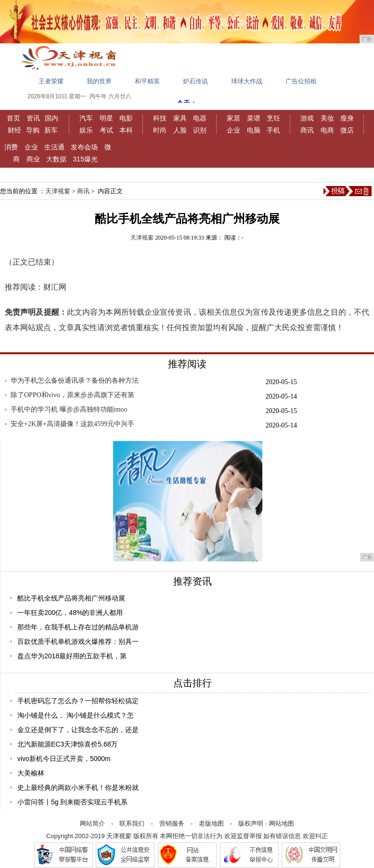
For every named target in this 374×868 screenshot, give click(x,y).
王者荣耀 (51, 81)
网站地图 (282, 823)
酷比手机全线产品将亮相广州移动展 (71, 598)
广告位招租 (301, 81)
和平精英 (147, 81)
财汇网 (55, 287)
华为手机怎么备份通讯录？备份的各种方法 (75, 381)
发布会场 (84, 147)
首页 (13, 118)
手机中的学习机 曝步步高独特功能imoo (69, 409)
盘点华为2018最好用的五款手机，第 (72, 656)
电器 (200, 118)
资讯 (33, 118)
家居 (233, 118)
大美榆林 (31, 773)
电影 (126, 118)
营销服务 (172, 823)
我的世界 (99, 81)
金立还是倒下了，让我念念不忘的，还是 (78, 730)
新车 (51, 130)
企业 (233, 130)
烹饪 (273, 118)
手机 (273, 130)
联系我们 (132, 823)
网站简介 (92, 823)
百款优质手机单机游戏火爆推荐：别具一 (78, 641)
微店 (347, 130)
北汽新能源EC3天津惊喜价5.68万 (67, 744)
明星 (106, 118)
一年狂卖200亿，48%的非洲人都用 (70, 613)
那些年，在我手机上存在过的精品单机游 (78, 627)
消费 (11, 147)
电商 (327, 130)
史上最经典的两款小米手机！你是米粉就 (78, 788)
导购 (33, 130)
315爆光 (85, 159)
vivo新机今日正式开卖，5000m (64, 759)
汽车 (86, 118)
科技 (160, 118)
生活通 (54, 147)
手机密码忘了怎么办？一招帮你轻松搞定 (78, 701)
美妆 (327, 118)
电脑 (254, 130)
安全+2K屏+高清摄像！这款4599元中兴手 (72, 424)
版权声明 (251, 823)
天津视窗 (58, 191)
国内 (52, 118)
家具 (180, 118)
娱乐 (86, 130)
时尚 (160, 130)
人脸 (180, 130)
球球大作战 (247, 81)
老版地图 (211, 823)
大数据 (56, 159)
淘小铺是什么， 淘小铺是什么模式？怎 (76, 715)
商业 (33, 159)
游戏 (307, 118)
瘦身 (347, 118)
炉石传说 (195, 81)
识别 (200, 130)
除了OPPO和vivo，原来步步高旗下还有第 (72, 395)
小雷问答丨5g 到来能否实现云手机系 (72, 802)
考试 (106, 130)
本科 (126, 130)
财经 (14, 130)
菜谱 (254, 118)
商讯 (307, 130)
